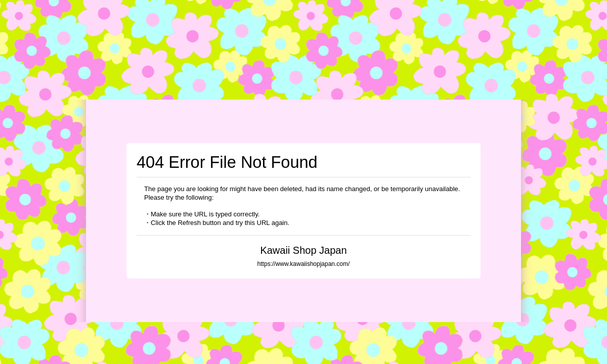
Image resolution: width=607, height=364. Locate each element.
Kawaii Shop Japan (303, 250)
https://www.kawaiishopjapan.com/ (304, 264)
